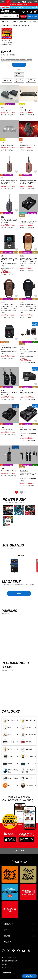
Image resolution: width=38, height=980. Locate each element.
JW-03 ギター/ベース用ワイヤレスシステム (9, 394)
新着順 (6, 81)
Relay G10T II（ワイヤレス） (9, 472)
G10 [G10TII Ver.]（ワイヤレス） (28, 394)
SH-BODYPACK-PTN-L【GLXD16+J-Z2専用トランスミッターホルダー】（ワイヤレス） (29, 260)
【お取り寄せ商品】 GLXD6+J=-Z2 (9, 349)
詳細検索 (23, 17)
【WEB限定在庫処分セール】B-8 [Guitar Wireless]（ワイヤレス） (9, 260)
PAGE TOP (20, 852)
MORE (19, 594)
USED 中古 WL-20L (6, 110)
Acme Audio (19, 60)
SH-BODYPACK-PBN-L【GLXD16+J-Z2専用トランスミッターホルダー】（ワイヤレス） (9, 307)
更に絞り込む (18, 75)
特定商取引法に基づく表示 (10, 962)
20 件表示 (30, 81)
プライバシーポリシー (9, 958)
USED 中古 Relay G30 (7, 146)
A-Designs (28, 60)
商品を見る (29, 976)
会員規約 (4, 965)
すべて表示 (18, 81)
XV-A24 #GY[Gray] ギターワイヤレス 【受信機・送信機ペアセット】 (9, 221)
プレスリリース (7, 969)
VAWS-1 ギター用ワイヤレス (28, 146)
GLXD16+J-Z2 (24, 350)
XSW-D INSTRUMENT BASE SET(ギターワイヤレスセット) (28, 475)
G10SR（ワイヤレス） (7, 430)
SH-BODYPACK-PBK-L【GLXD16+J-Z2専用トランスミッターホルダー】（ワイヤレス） (29, 307)
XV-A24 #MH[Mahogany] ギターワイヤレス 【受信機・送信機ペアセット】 (28, 183)
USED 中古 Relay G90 (26, 110)
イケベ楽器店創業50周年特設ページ (19, 5)
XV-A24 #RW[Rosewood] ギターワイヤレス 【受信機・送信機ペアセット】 (9, 183)
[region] (19, 564)
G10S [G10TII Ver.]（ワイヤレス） (28, 431)
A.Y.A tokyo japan (7, 60)
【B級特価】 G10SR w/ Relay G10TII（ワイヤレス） (29, 223)
